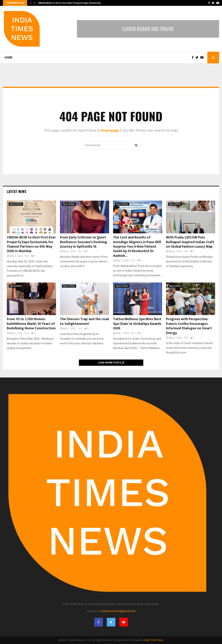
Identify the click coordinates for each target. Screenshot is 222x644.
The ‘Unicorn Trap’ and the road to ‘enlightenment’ (84, 321)
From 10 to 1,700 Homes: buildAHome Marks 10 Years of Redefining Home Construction (31, 324)
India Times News (154, 640)
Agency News (16, 204)
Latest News (16, 191)
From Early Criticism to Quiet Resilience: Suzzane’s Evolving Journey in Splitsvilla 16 (83, 242)
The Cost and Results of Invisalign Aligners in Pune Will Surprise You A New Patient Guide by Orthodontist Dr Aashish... (137, 247)
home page (110, 130)
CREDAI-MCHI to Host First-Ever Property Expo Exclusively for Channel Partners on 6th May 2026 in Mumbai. (31, 244)
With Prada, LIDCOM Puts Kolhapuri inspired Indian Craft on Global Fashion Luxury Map (190, 242)
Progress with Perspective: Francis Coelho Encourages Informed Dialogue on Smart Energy (189, 326)
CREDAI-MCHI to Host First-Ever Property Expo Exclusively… (70, 3)
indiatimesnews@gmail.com (118, 611)
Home (8, 58)
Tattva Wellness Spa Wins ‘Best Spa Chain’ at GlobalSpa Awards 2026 (137, 324)
